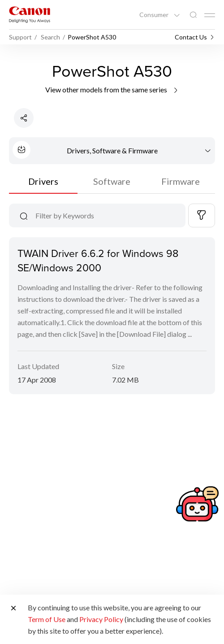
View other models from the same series (112, 89)
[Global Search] (193, 15)
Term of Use (47, 619)
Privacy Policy (101, 619)
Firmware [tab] (181, 181)
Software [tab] (112, 181)
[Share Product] (24, 118)
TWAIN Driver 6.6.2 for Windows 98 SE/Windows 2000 (98, 260)
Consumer (155, 15)
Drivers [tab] (43, 181)
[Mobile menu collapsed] (210, 15)
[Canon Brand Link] (30, 15)
